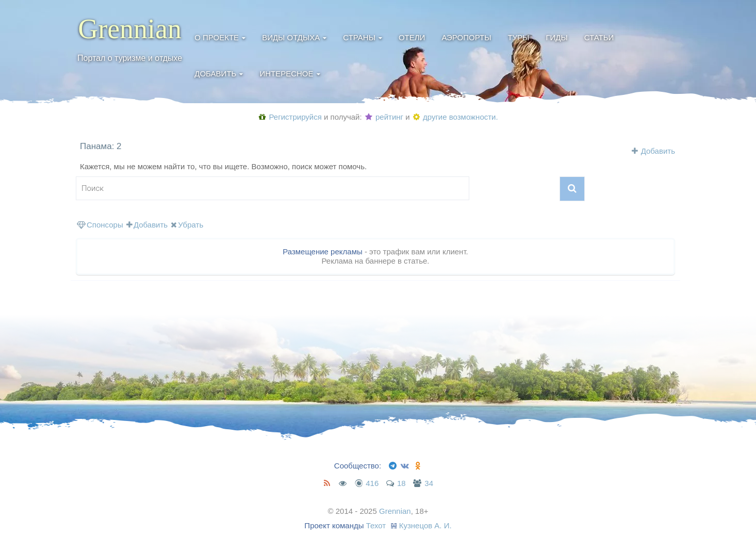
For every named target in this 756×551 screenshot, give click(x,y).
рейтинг (384, 117)
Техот (376, 525)
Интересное (286, 74)
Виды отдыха (291, 37)
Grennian (130, 29)
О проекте (217, 37)
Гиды (556, 37)
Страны (359, 37)
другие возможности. (456, 117)
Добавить (215, 74)
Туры (518, 37)
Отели (412, 37)
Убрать (187, 225)
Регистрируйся (290, 117)
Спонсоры (100, 225)
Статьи (599, 37)
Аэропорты (466, 37)
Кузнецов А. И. (425, 525)
